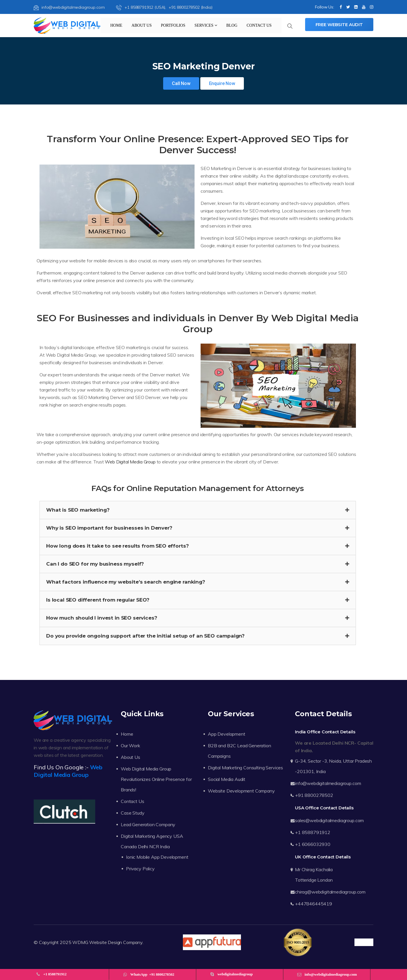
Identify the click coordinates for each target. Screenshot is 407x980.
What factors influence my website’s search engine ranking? (126, 582)
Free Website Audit (339, 25)
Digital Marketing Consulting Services (245, 768)
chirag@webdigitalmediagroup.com (330, 892)
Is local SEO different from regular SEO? (98, 600)
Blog (232, 25)
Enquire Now (222, 83)
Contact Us (259, 25)
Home (116, 25)
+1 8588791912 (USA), (142, 7)
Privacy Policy (140, 869)
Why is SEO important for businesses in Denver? (109, 528)
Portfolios (173, 25)
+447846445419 (314, 904)
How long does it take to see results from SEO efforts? (117, 546)
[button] (198, 510)
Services (206, 25)
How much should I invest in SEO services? (102, 618)
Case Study (133, 813)
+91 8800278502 (314, 795)
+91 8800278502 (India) (190, 7)
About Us (142, 25)
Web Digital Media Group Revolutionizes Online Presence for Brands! (156, 779)
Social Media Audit (227, 779)
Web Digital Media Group (130, 462)
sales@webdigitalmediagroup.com (329, 820)
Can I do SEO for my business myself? (95, 564)
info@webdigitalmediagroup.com (69, 7)
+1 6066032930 (313, 844)
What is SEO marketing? (78, 510)
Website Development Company (241, 791)
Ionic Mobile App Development (157, 857)
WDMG (80, 942)
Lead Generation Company (148, 824)
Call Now (181, 83)
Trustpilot (364, 942)
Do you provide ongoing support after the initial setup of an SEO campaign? (145, 636)
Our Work (130, 746)
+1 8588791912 (313, 832)
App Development (227, 734)
